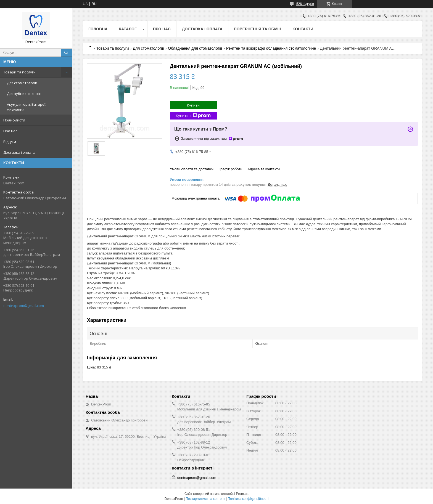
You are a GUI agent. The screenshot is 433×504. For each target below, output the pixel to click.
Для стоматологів (22, 83)
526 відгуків (305, 4)
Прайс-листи (14, 120)
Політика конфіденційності (248, 499)
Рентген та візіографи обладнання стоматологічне (271, 48)
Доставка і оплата (19, 152)
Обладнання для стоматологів (195, 48)
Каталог (128, 29)
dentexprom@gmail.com (24, 306)
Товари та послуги (19, 72)
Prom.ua (242, 494)
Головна (98, 29)
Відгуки (10, 142)
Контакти (303, 29)
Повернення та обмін (258, 29)
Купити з (193, 116)
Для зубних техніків (24, 94)
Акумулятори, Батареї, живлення (27, 107)
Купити (193, 105)
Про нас (10, 131)
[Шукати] (66, 53)
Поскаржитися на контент (205, 499)
